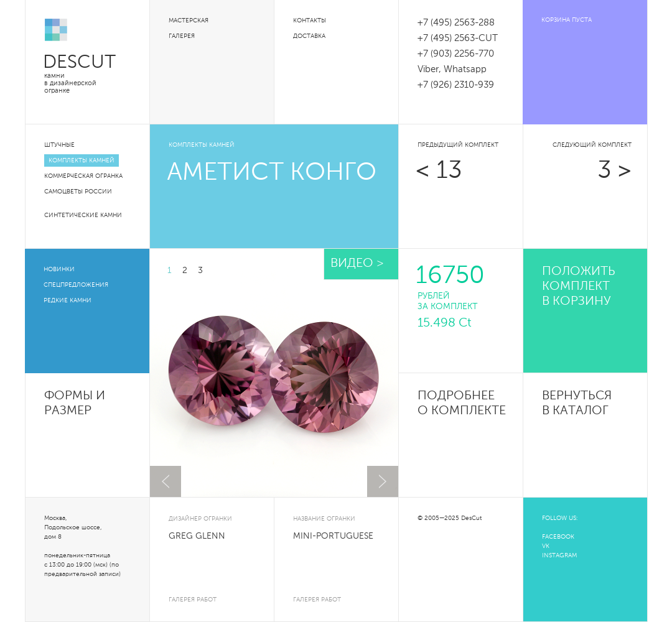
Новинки (59, 269)
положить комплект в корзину (579, 287)
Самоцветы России (78, 192)
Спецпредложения (76, 285)
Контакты (310, 21)
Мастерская (189, 21)
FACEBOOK (558, 537)
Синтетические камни (83, 215)
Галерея (182, 36)
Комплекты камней (82, 160)
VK (546, 546)
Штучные (59, 145)
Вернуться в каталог (577, 404)
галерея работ (193, 600)
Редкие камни (68, 300)
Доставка (309, 36)
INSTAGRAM (559, 555)
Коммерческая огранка (83, 176)
